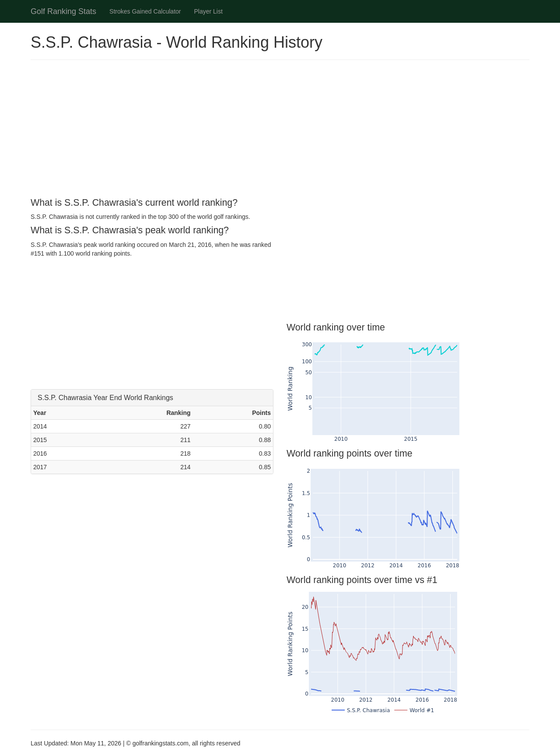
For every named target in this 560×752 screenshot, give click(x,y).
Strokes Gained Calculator (145, 11)
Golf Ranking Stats (63, 11)
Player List (208, 11)
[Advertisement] (280, 130)
